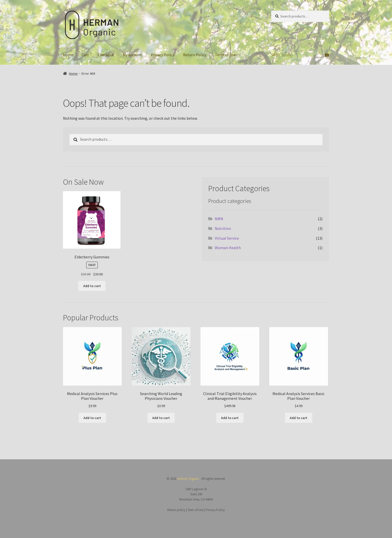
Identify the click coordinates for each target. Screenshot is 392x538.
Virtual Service (227, 238)
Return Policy (195, 55)
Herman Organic (188, 479)
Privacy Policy (162, 55)
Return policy (177, 510)
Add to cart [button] (92, 286)
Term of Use (225, 55)
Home (68, 55)
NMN (219, 219)
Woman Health (228, 248)
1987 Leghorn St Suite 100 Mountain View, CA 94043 (196, 494)
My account (132, 55)
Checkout (106, 55)
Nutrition (223, 228)
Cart (85, 55)
